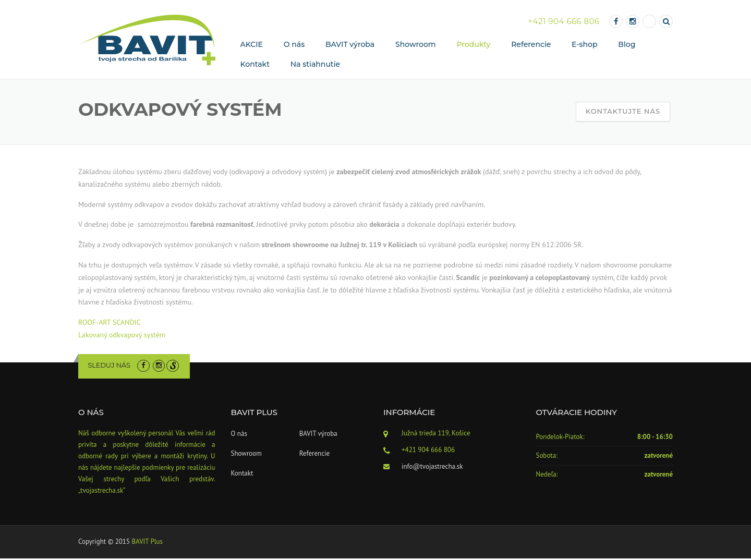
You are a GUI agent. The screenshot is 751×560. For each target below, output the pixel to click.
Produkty (473, 45)
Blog (627, 45)
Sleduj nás (109, 367)
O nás (294, 45)
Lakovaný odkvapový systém (122, 336)
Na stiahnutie (315, 66)
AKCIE (252, 45)
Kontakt (255, 66)
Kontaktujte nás (623, 113)
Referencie (531, 45)
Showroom (416, 45)
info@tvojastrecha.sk (432, 468)
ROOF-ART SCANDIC (110, 324)
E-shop (584, 45)
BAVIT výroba (350, 45)
